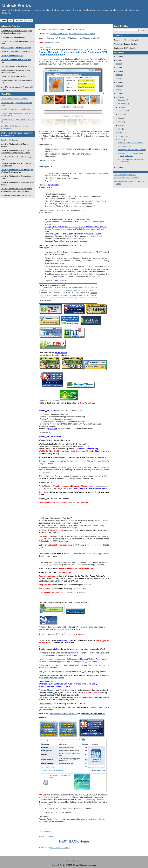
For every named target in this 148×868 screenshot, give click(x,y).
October (121, 107)
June (120, 122)
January (121, 140)
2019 (118, 79)
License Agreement (124, 146)
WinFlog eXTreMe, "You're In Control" (131, 143)
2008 (118, 97)
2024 (118, 60)
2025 (118, 57)
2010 (118, 90)
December (122, 100)
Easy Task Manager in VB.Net (86, 38)
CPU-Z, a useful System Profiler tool (15, 99)
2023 (118, 64)
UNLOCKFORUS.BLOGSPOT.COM (65, 290)
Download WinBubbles (9, 140)
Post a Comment (46, 836)
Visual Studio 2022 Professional (82, 34)
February (121, 136)
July (120, 118)
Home (4, 21)
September (122, 111)
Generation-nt (58, 403)
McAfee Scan (78, 29)
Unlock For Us (17, 6)
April (120, 129)
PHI (10, 21)
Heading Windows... (52, 42)
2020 (118, 75)
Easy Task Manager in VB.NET (125, 175)
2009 (118, 93)
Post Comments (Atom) (60, 848)
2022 (118, 68)
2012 (118, 82)
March (120, 133)
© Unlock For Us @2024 (62, 865)
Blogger (78, 861)
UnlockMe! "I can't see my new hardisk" (16, 109)
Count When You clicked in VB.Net (126, 178)
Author (29, 21)
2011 (118, 86)
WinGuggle (60, 38)
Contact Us (19, 21)
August (121, 114)
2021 (118, 71)
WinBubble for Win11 (58, 29)
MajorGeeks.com (67, 690)
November (122, 104)
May (120, 125)
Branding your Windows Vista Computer (132, 150)
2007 (118, 167)
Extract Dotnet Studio (59, 34)
